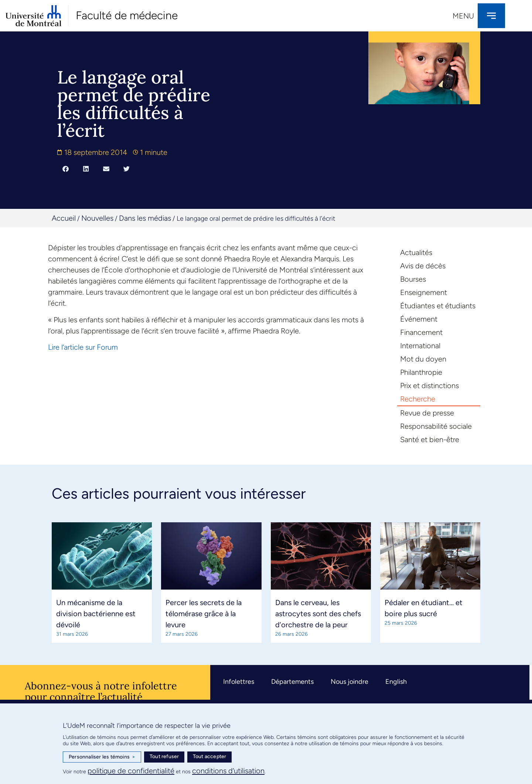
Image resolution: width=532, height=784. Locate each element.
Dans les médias (145, 218)
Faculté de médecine (127, 15)
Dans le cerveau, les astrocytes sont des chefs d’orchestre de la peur (318, 614)
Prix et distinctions (429, 386)
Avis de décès (423, 266)
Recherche (418, 399)
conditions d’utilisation (228, 771)
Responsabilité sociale (436, 426)
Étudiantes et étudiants (438, 306)
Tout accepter (210, 756)
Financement (421, 332)
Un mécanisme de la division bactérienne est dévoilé (96, 614)
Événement (419, 319)
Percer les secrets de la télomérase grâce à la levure (204, 614)
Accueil (64, 218)
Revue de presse (427, 413)
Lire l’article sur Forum (83, 347)
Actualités (416, 252)
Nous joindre (349, 682)
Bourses (413, 279)
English (396, 682)
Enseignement (424, 292)
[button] (66, 169)
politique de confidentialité (131, 771)
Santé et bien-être (430, 439)
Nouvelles (97, 218)
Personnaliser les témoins (102, 757)
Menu (463, 16)
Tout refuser (164, 756)
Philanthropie (421, 372)
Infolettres (239, 682)
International (420, 346)
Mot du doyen (423, 359)
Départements (292, 682)
